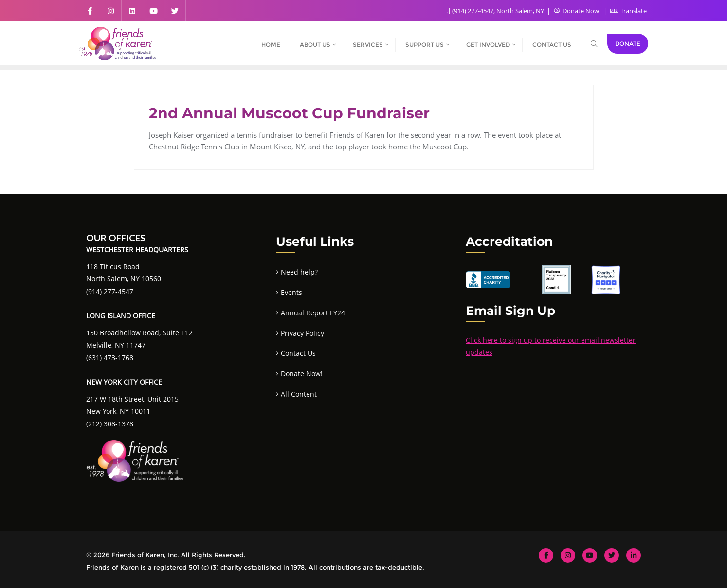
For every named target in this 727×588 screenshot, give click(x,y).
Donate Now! (578, 11)
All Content (299, 394)
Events (291, 292)
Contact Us (298, 353)
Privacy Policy (302, 333)
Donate (628, 44)
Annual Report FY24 (313, 313)
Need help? (299, 272)
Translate (628, 11)
